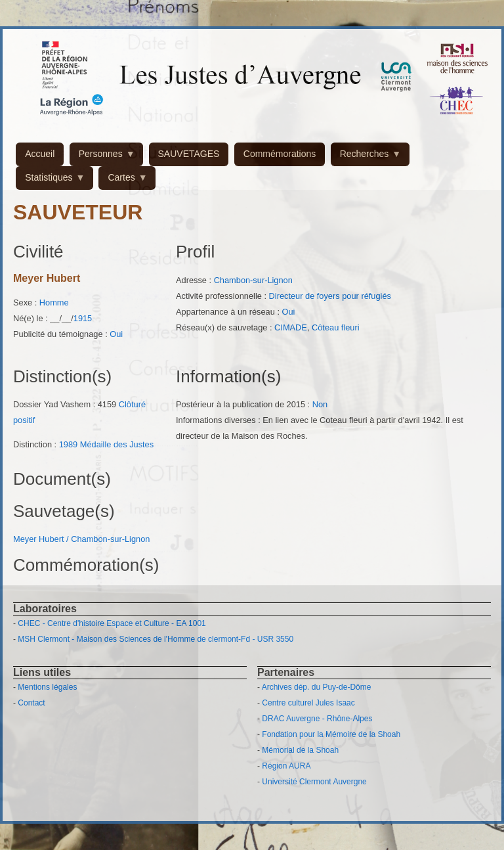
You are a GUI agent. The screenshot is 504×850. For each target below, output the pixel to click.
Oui (116, 334)
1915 (83, 318)
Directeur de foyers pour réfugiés (330, 296)
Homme (54, 302)
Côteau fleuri (336, 327)
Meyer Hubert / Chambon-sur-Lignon (81, 539)
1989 (68, 444)
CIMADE (291, 327)
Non (320, 404)
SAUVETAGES (189, 154)
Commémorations (280, 154)
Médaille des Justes (117, 444)
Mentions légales (47, 687)
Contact (31, 703)
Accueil (40, 154)
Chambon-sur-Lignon (253, 280)
